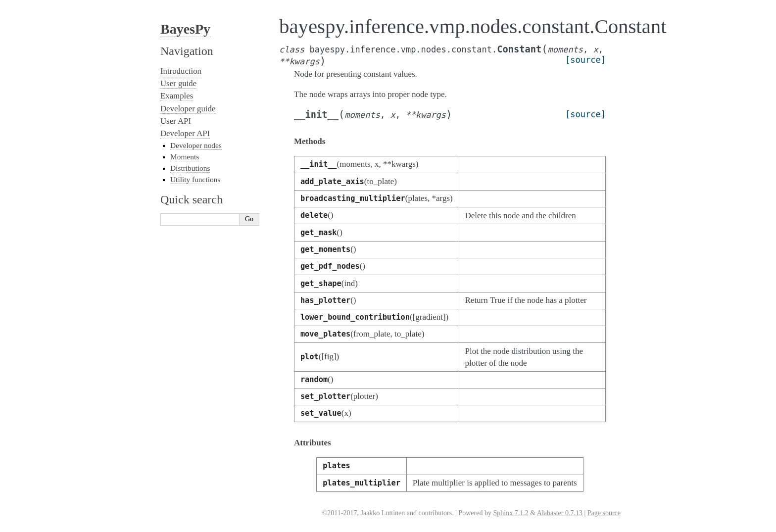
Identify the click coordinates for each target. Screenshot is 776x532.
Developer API (185, 133)
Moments (185, 157)
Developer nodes (196, 145)
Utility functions (195, 179)
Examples (177, 96)
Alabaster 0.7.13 (560, 513)
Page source (604, 513)
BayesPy (185, 29)
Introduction (181, 71)
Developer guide (188, 109)
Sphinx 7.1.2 (510, 513)
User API (176, 121)
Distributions (190, 168)
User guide (178, 83)
